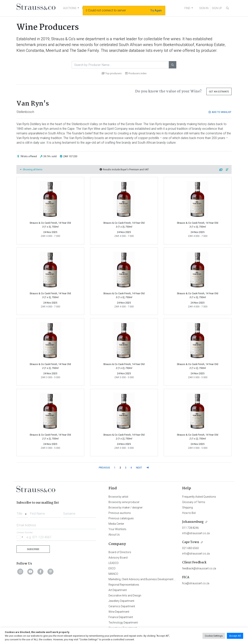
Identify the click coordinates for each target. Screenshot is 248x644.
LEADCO (114, 563)
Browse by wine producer (124, 502)
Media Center (116, 524)
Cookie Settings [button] (214, 636)
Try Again (156, 10)
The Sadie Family (84, 50)
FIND (187, 8)
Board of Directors (120, 552)
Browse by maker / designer (126, 508)
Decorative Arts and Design (125, 595)
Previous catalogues (121, 518)
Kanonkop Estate (210, 45)
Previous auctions (120, 513)
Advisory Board (118, 558)
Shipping (187, 508)
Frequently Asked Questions (199, 497)
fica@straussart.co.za (196, 583)
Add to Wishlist (220, 112)
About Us (114, 535)
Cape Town (191, 542)
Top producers (112, 73)
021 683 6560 (190, 548)
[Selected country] (20, 537)
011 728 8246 (190, 528)
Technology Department (123, 623)
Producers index (136, 73)
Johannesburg (193, 522)
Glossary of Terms (194, 502)
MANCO (113, 574)
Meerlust (53, 50)
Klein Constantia (30, 50)
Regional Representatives (124, 585)
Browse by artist (118, 497)
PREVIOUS (104, 468)
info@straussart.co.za (196, 533)
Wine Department (119, 612)
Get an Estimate (219, 92)
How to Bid (189, 513)
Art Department (118, 590)
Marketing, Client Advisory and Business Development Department (148, 579)
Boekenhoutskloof (179, 45)
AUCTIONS (70, 8)
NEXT (139, 468)
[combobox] (22, 513)
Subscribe (33, 549)
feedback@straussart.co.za (199, 568)
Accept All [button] (235, 636)
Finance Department (121, 617)
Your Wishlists (117, 529)
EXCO (112, 568)
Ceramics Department (122, 606)
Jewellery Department (121, 601)
